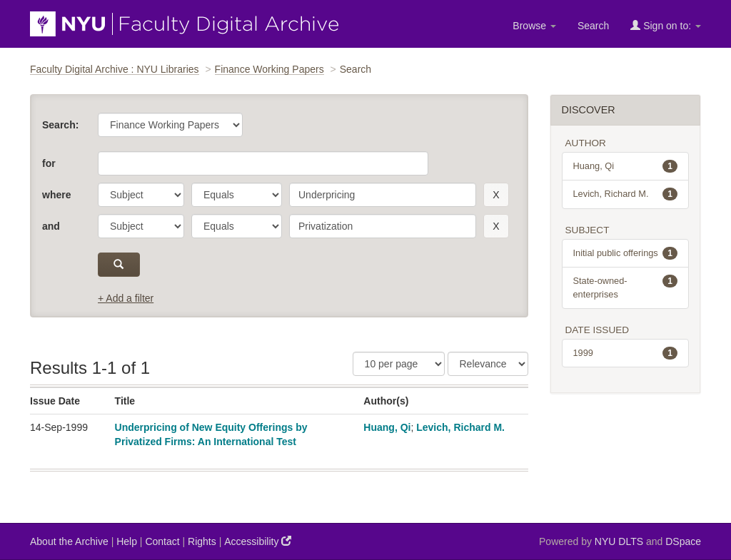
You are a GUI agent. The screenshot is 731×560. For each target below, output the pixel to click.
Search (593, 26)
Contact (162, 541)
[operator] (237, 195)
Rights (202, 541)
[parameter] (141, 195)
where (56, 195)
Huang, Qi (387, 427)
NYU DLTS (619, 541)
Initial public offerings (626, 253)
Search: (60, 125)
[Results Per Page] (399, 364)
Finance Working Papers (269, 69)
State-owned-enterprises (626, 287)
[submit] (119, 265)
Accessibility (258, 541)
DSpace (683, 541)
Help (127, 541)
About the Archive (69, 541)
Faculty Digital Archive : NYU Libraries (115, 69)
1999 (626, 353)
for (49, 163)
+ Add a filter (126, 298)
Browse (534, 26)
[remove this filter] (496, 195)
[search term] (383, 195)
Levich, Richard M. (460, 427)
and (51, 226)
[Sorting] (488, 364)
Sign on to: (666, 25)
